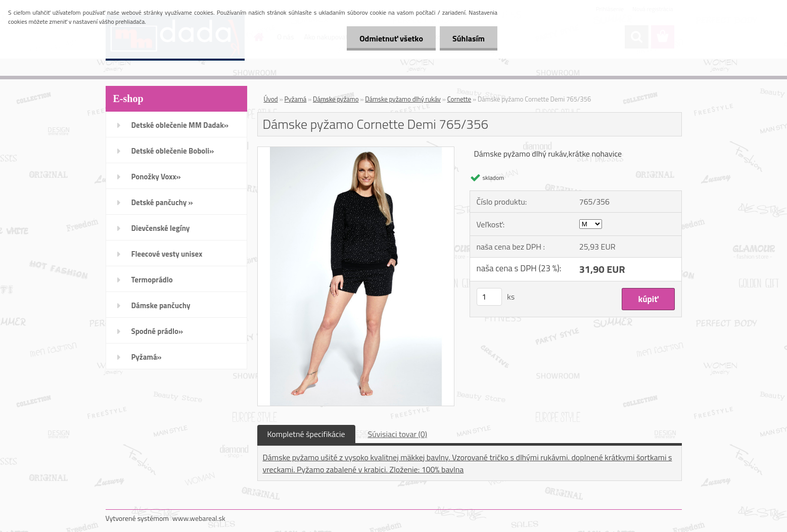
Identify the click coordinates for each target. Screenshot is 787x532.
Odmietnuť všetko (391, 38)
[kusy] (489, 297)
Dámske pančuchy (161, 305)
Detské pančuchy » (162, 202)
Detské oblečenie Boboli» (173, 151)
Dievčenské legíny (161, 228)
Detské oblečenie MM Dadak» (180, 125)
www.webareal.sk (199, 518)
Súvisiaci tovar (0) (398, 434)
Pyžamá (296, 99)
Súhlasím (469, 38)
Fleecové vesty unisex (167, 254)
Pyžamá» (147, 357)
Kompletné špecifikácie (306, 434)
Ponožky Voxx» (156, 177)
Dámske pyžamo (336, 99)
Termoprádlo (152, 280)
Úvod (271, 99)
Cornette (459, 99)
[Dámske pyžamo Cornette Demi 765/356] (356, 151)
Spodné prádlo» (157, 331)
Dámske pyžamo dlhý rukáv (403, 99)
